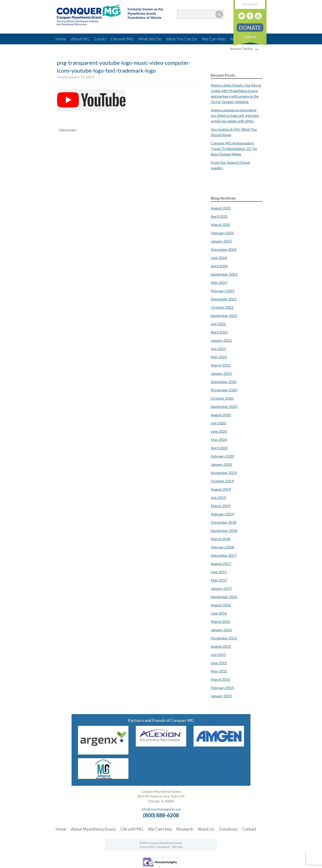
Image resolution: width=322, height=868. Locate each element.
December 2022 (224, 299)
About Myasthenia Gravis (93, 829)
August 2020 (221, 415)
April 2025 (219, 216)
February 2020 (222, 456)
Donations (228, 829)
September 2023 (224, 274)
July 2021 (218, 349)
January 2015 (221, 696)
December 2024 (224, 249)
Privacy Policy (148, 847)
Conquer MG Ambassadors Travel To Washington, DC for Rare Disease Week (234, 148)
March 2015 (221, 679)
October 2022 (222, 307)
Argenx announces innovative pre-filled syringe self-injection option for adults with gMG (235, 115)
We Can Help (214, 39)
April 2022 (219, 332)
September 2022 (224, 315)
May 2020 (219, 440)
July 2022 (218, 324)
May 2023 (219, 282)
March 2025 (221, 225)
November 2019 (224, 473)
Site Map (177, 847)
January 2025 (221, 241)
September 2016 (224, 597)
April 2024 (219, 266)
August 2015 (221, 646)
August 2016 (221, 605)
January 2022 (221, 340)
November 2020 (224, 390)
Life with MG (122, 39)
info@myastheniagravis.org (161, 809)
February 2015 (222, 688)
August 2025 (221, 208)
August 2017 (221, 564)
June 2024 (219, 258)
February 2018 (222, 547)
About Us (206, 829)
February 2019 (222, 514)
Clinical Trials (250, 4)
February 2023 (222, 291)
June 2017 (219, 572)
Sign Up (250, 37)
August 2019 (221, 489)
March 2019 (221, 506)
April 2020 (219, 448)
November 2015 (224, 638)
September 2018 (224, 530)
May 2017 (219, 580)
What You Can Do (182, 39)
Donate (250, 27)
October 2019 (222, 481)
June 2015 (219, 663)
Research (185, 829)
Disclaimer (164, 847)
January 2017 (221, 588)
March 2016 (221, 621)
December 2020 (224, 382)
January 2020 (221, 464)
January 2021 (221, 373)
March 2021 (221, 365)
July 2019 (218, 497)
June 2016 (219, 613)
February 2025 (222, 233)
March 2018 (221, 539)
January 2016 (221, 630)
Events (100, 39)
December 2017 (224, 555)
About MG (80, 39)
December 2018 (224, 522)
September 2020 (224, 406)
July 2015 (218, 655)
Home (61, 39)
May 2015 (219, 671)
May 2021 (219, 357)
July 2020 (218, 423)
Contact (249, 829)
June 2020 (219, 431)
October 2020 (222, 398)
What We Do (150, 39)
